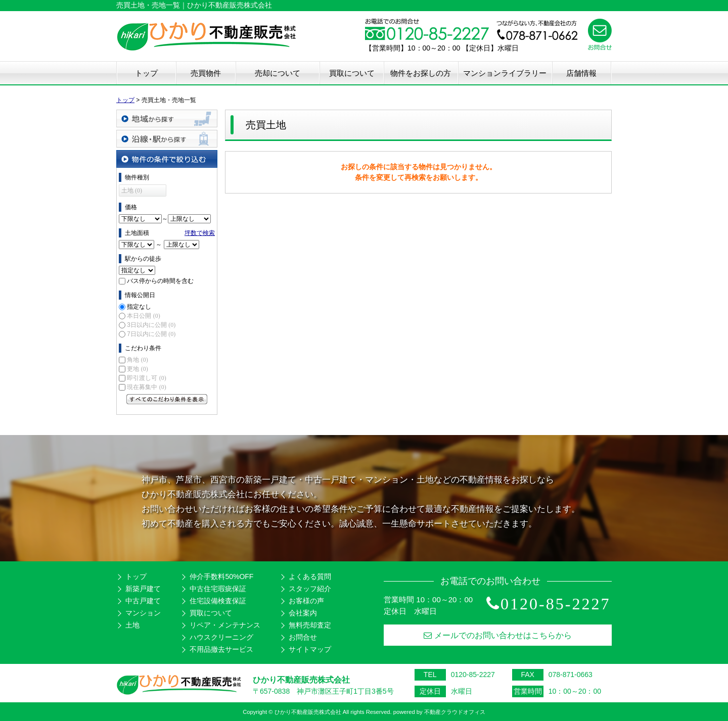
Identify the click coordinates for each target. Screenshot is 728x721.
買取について (352, 73)
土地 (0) (132, 190)
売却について (278, 73)
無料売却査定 (310, 625)
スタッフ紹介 (310, 589)
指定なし (139, 307)
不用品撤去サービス (221, 649)
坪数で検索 (200, 233)
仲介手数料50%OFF (221, 576)
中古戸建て (143, 601)
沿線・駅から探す (167, 139)
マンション (143, 613)
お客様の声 (306, 601)
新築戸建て (143, 589)
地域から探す (167, 118)
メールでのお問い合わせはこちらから (498, 635)
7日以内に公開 (151, 334)
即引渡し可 (146, 378)
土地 (132, 625)
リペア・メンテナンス (225, 625)
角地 (137, 360)
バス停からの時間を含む (160, 281)
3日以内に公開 (151, 325)
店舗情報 (581, 73)
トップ (146, 73)
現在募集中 (146, 387)
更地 (137, 369)
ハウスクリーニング (221, 637)
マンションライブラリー (505, 73)
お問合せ (303, 637)
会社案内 (303, 613)
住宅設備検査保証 (218, 601)
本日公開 (143, 316)
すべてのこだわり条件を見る (167, 399)
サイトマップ (310, 649)
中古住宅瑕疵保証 (218, 589)
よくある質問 (310, 576)
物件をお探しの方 (421, 73)
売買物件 (206, 73)
